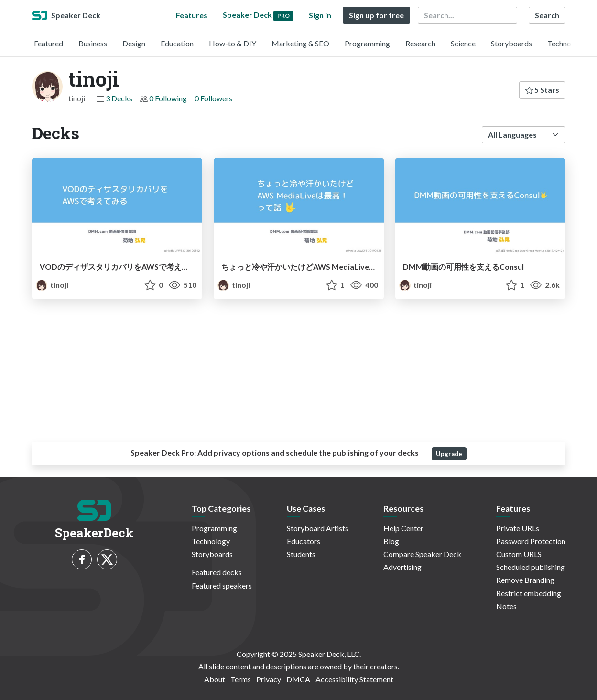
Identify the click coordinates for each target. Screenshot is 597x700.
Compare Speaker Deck (422, 554)
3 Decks (119, 98)
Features (192, 15)
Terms (241, 679)
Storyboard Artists (318, 528)
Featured (49, 43)
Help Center (403, 528)
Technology (566, 43)
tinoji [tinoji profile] (52, 285)
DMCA (298, 679)
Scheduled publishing (531, 567)
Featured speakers (222, 585)
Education (177, 43)
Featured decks (217, 572)
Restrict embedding (529, 593)
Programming (367, 43)
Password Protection (531, 541)
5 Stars (542, 90)
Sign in (320, 15)
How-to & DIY (233, 43)
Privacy (269, 679)
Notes (506, 606)
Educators (304, 541)
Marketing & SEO (300, 43)
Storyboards (511, 43)
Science (463, 43)
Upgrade (449, 454)
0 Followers (213, 98)
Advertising (402, 567)
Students (301, 554)
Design (134, 43)
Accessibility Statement (354, 679)
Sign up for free (376, 15)
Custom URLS (519, 554)
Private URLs (518, 528)
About (215, 679)
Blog (391, 541)
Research (420, 43)
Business (93, 43)
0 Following (168, 98)
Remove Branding (525, 580)
